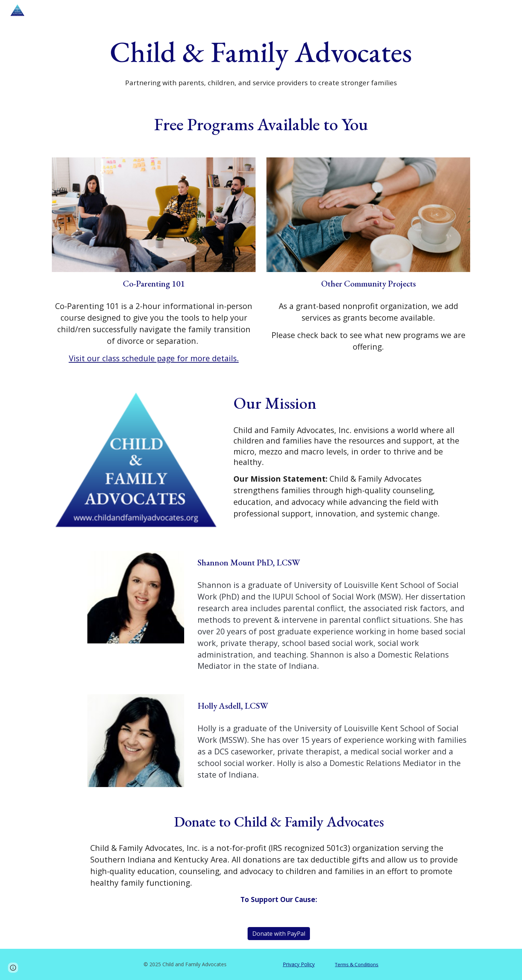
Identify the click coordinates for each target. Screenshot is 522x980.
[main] (261, 60)
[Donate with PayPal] (279, 934)
